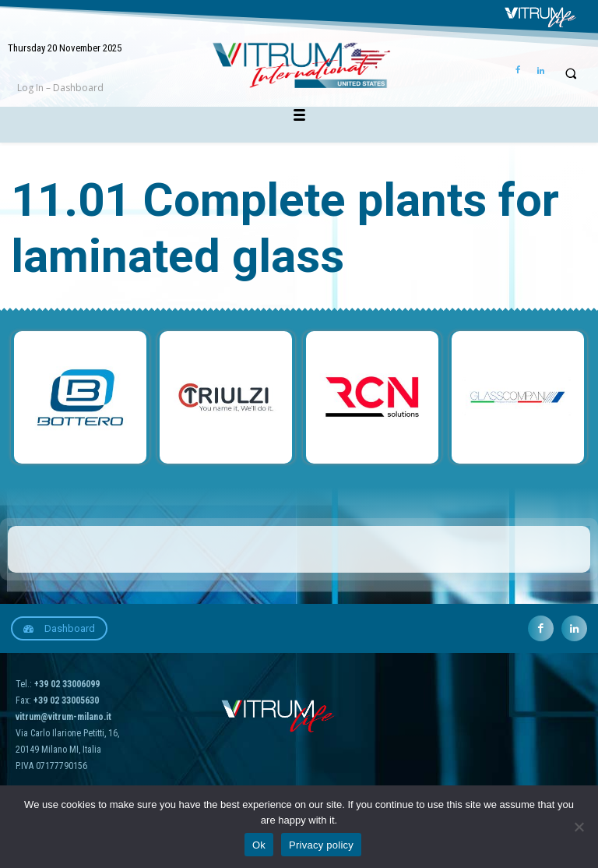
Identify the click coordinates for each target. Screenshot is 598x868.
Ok (259, 845)
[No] (579, 827)
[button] (571, 73)
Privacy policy (321, 845)
